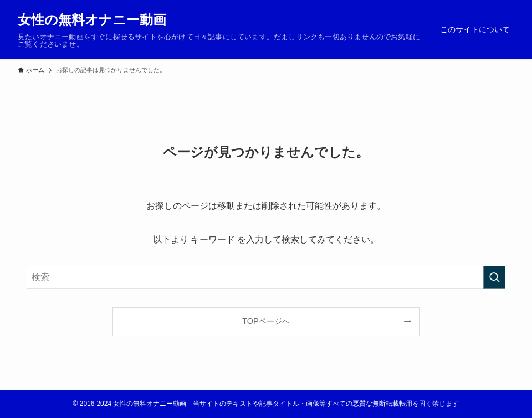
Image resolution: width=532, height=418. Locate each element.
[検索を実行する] (494, 277)
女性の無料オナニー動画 (92, 20)
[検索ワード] (266, 277)
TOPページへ (266, 321)
